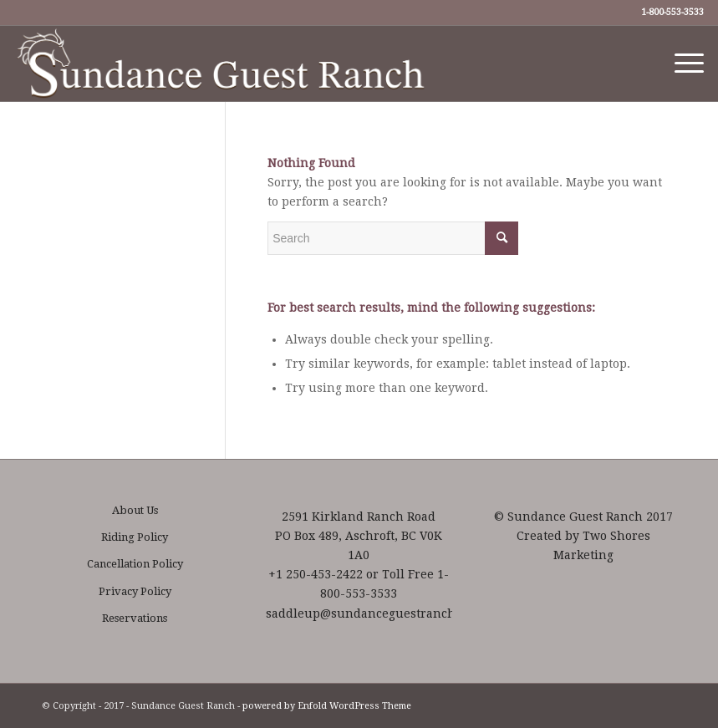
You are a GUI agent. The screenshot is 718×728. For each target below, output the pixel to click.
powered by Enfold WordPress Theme (327, 706)
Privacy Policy (135, 591)
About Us (135, 510)
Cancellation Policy (135, 564)
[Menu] (681, 64)
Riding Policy (135, 537)
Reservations (135, 618)
